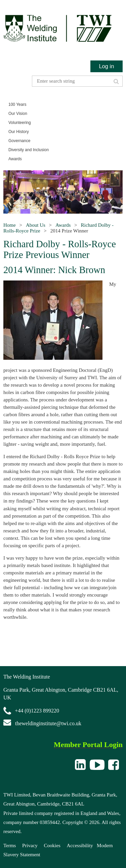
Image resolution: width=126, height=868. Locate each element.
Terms (10, 845)
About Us (36, 225)
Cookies (52, 845)
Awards (63, 225)
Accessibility (80, 845)
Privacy (30, 845)
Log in (106, 66)
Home (10, 225)
